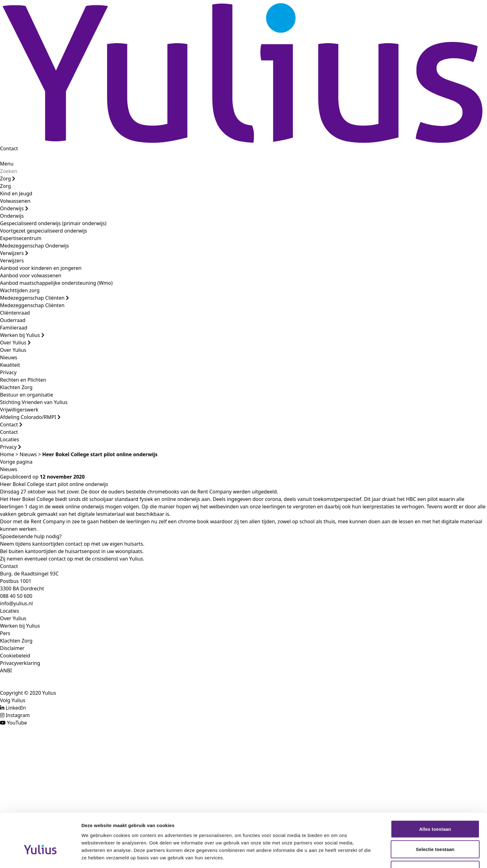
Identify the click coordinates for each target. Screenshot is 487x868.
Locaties (9, 439)
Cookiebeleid (15, 656)
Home (7, 454)
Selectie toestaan (435, 812)
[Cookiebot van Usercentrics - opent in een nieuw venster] (40, 856)
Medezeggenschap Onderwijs (34, 246)
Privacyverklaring (20, 663)
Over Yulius (15, 343)
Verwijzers (14, 253)
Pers (5, 633)
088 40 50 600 (16, 596)
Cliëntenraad (15, 313)
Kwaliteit (10, 365)
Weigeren (435, 832)
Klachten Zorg (16, 387)
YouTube (17, 723)
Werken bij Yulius (22, 335)
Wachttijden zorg (20, 290)
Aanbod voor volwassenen (31, 275)
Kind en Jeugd (16, 193)
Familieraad (14, 328)
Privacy (8, 372)
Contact (9, 148)
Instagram (18, 715)
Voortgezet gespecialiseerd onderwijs (43, 231)
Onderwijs (14, 208)
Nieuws (9, 357)
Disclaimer (12, 648)
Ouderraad (13, 320)
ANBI (6, 670)
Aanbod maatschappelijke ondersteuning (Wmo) (56, 283)
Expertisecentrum (21, 238)
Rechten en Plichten (23, 380)
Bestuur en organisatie (27, 395)
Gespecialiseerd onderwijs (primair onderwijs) (53, 223)
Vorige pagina (16, 462)
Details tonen (336, 856)
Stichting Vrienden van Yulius (34, 402)
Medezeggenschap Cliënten (34, 298)
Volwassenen (15, 201)
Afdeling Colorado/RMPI (30, 417)
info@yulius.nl (16, 603)
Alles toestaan (435, 791)
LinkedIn (16, 708)
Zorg (8, 179)
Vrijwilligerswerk (19, 410)
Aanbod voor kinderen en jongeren (41, 268)
